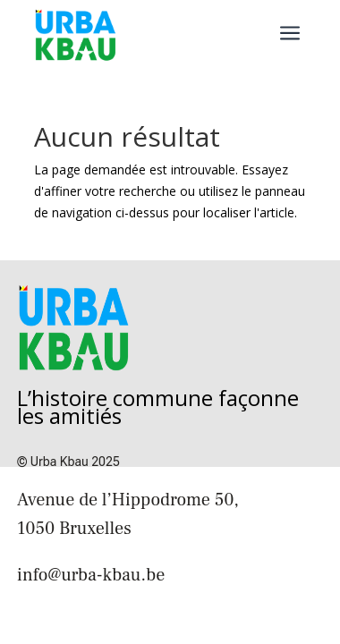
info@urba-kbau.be (91, 575)
